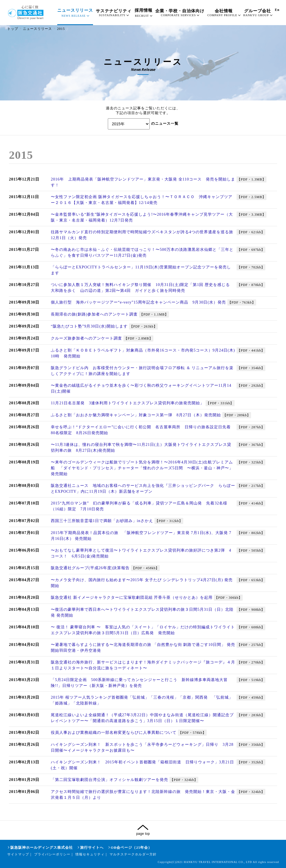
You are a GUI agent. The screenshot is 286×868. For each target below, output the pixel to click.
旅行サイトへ (92, 847)
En (277, 10)
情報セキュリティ (90, 854)
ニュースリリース (37, 29)
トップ (13, 29)
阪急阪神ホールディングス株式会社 (42, 847)
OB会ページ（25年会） (132, 847)
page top (143, 834)
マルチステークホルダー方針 (133, 854)
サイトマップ (18, 854)
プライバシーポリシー (52, 854)
